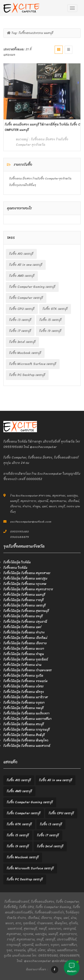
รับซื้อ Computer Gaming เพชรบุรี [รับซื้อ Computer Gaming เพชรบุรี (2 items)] (32, 287)
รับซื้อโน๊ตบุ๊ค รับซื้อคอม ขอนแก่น (25, 681)
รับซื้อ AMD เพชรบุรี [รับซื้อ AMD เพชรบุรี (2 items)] (22, 276)
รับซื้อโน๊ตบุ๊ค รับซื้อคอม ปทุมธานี (25, 622)
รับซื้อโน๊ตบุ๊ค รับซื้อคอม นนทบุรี (24, 595)
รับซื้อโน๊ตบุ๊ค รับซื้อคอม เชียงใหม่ (25, 638)
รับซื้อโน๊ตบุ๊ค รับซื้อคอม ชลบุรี (23, 616)
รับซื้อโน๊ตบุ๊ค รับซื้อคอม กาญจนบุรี (27, 730)
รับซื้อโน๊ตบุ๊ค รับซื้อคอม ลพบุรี (24, 708)
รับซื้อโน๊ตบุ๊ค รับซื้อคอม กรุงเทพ (25, 584)
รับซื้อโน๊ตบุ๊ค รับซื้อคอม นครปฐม (25, 578)
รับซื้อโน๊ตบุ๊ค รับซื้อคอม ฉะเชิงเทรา (26, 713)
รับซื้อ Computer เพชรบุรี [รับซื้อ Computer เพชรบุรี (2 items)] (26, 298)
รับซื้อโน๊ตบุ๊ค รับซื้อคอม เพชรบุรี (25, 605)
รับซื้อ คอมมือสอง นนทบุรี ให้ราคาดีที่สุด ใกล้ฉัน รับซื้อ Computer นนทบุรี (43, 127)
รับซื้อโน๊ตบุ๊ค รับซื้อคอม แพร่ (22, 627)
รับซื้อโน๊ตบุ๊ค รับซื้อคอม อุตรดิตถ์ (26, 659)
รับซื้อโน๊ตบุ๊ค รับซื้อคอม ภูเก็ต (23, 676)
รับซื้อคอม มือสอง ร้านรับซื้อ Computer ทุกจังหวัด (42, 142)
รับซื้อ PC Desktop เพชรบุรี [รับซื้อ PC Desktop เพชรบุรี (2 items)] (27, 375)
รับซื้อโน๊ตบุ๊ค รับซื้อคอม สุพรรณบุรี (26, 611)
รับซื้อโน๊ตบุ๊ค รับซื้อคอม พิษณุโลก (26, 740)
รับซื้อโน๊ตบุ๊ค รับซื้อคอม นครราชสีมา (27, 719)
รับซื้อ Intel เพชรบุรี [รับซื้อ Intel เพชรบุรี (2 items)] (22, 342)
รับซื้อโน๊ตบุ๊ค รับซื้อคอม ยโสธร (24, 686)
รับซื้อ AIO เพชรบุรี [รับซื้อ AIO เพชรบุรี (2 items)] (21, 254)
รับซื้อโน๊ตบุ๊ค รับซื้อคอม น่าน (22, 665)
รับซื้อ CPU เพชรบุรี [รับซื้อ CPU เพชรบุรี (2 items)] (22, 309)
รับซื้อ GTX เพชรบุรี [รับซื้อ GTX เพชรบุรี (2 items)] (55, 309)
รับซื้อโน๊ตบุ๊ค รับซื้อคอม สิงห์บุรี (24, 735)
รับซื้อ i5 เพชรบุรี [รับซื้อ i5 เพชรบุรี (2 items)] (51, 320)
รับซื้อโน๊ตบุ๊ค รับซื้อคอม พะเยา (24, 649)
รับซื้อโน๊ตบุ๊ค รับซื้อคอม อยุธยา (24, 703)
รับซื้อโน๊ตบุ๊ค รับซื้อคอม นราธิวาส (26, 697)
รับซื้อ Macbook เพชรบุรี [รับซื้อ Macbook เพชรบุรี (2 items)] (25, 353)
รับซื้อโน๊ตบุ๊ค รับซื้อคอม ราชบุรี (24, 600)
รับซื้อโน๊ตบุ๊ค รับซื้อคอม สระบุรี (24, 724)
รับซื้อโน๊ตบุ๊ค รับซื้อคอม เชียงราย (25, 643)
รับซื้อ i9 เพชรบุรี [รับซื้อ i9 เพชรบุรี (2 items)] (50, 331)
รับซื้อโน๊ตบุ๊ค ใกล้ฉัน (17, 562)
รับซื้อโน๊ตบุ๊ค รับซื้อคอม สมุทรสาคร (27, 573)
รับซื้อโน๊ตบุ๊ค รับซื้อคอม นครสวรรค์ (27, 746)
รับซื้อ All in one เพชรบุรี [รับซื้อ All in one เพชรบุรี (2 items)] (26, 265)
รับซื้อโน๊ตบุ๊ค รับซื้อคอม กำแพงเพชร (28, 670)
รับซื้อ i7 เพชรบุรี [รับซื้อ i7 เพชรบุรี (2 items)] (20, 331)
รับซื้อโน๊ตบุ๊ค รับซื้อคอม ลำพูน (24, 654)
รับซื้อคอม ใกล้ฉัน (15, 568)
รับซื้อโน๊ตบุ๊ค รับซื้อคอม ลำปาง (24, 632)
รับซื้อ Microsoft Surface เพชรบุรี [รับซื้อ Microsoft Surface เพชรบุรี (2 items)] (33, 364)
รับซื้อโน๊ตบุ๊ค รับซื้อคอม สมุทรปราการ (28, 589)
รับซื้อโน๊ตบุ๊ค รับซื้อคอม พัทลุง (24, 692)
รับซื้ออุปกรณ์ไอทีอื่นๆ (23, 185)
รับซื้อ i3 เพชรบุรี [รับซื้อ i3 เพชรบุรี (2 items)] (20, 320)
